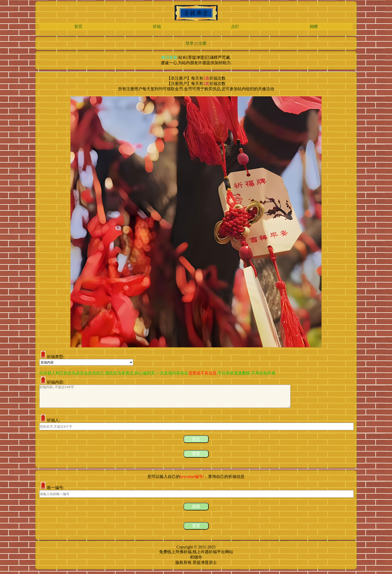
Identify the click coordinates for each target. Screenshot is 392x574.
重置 (196, 458)
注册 (202, 43)
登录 (190, 43)
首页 (78, 26)
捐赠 (314, 26)
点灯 (235, 26)
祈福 (157, 26)
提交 (196, 444)
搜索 (196, 511)
